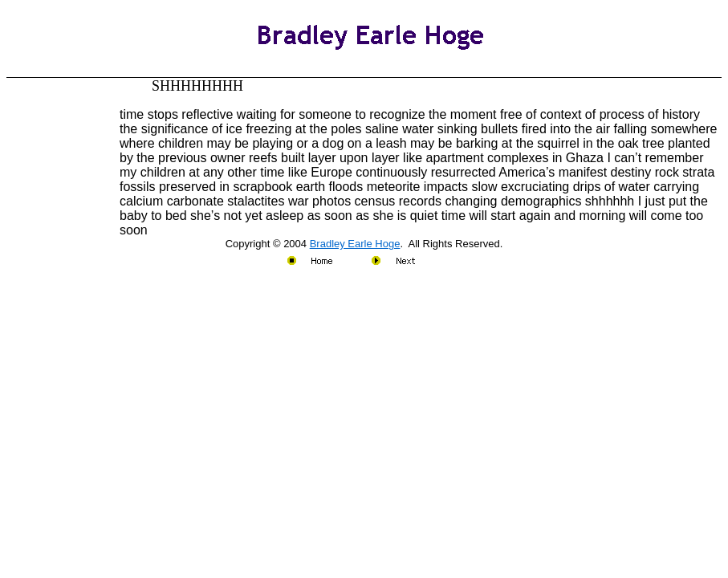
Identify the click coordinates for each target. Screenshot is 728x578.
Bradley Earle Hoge (355, 244)
